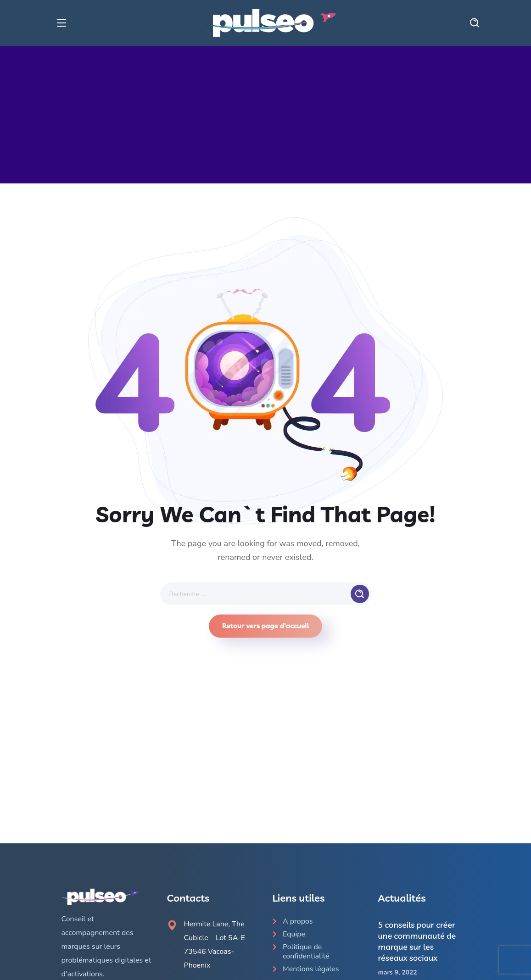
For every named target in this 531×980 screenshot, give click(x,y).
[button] (475, 23)
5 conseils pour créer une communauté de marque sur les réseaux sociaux (417, 941)
